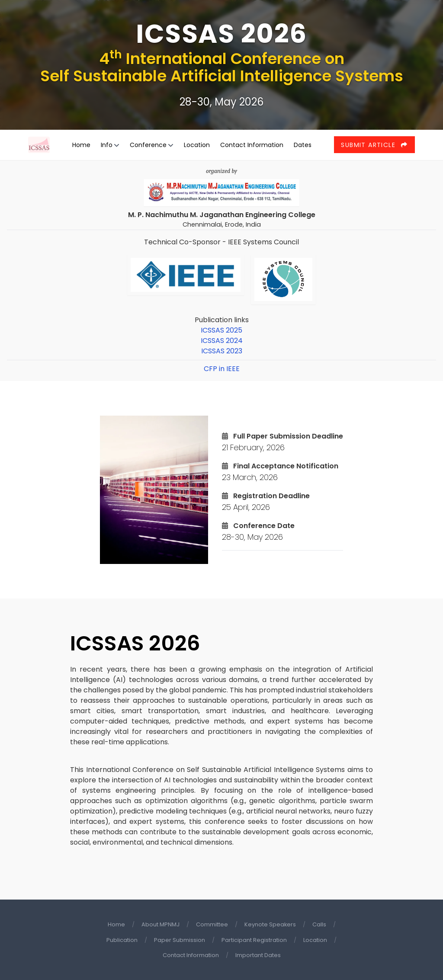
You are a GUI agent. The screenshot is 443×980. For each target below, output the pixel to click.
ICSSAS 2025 (221, 330)
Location (197, 145)
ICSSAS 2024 (222, 341)
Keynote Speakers (270, 924)
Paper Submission (180, 940)
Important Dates (258, 955)
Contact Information (252, 145)
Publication (122, 940)
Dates (303, 145)
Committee (212, 924)
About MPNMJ (161, 924)
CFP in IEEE (222, 369)
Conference (148, 145)
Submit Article (374, 145)
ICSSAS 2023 (222, 351)
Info (107, 145)
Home (81, 145)
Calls (319, 924)
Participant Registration (254, 940)
